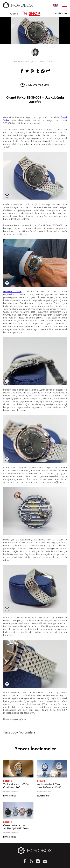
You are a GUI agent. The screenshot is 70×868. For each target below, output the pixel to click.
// (35, 61)
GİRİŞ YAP (61, 14)
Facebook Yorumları (19, 732)
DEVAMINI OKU (10, 796)
